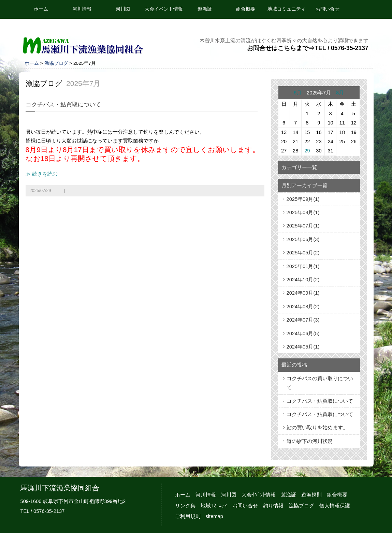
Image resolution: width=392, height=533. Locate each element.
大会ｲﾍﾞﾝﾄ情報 (259, 495)
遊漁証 (205, 9)
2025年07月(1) (303, 226)
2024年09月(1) (303, 293)
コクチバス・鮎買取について (63, 105)
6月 (298, 93)
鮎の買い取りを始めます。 (317, 428)
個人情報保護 (335, 506)
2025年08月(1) (303, 212)
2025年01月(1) (303, 266)
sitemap (214, 516)
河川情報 (82, 9)
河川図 (123, 9)
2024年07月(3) (303, 320)
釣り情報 (273, 506)
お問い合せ (328, 9)
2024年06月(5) (303, 334)
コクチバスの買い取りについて (320, 383)
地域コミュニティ (287, 9)
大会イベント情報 (164, 9)
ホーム (41, 9)
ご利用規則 (188, 516)
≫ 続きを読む (42, 174)
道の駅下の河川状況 (310, 441)
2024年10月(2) (303, 280)
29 (307, 151)
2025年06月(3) (303, 239)
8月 (340, 93)
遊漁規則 (311, 495)
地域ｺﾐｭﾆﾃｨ (214, 506)
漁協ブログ (56, 63)
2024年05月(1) (303, 347)
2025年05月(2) (303, 253)
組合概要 (246, 9)
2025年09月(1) (303, 199)
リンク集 (185, 506)
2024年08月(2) (303, 307)
